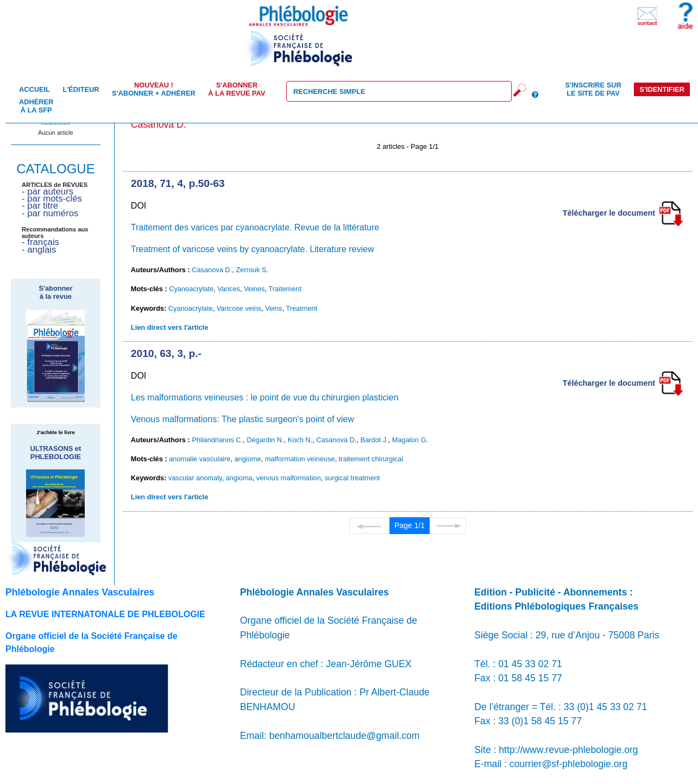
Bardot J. (374, 440)
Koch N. (300, 440)
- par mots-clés (52, 199)
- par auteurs (48, 192)
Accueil (34, 89)
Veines (254, 289)
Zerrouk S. (252, 270)
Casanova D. (212, 270)
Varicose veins (239, 308)
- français (40, 242)
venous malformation (289, 478)
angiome (247, 459)
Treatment (301, 308)
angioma (239, 478)
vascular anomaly (195, 478)
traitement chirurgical (371, 459)
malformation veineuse (300, 459)
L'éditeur (81, 89)
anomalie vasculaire (200, 459)
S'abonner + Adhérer (154, 89)
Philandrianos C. (217, 440)
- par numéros (50, 213)
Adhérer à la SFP (36, 106)
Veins (273, 308)
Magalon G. (410, 440)
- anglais (39, 250)
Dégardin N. (265, 440)
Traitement (285, 289)
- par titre (40, 206)
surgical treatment (353, 478)
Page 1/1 (410, 525)
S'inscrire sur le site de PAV (593, 89)
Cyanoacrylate (191, 289)
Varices (229, 289)
